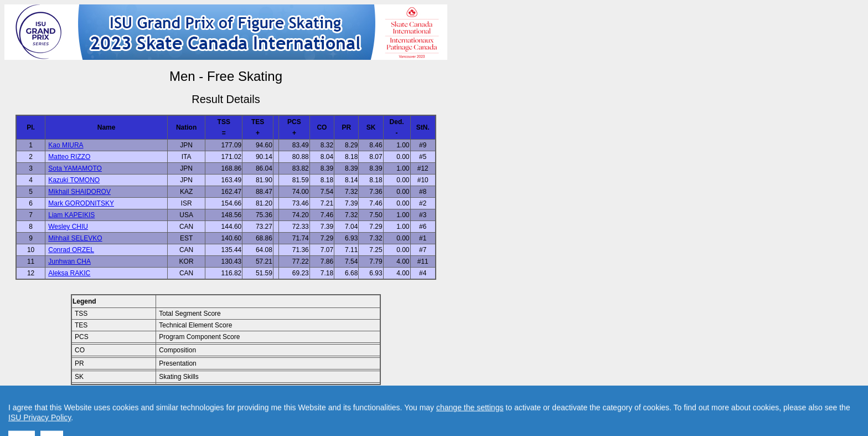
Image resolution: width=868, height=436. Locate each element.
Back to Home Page (179, 403)
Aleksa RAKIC (69, 273)
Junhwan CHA (69, 261)
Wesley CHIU (68, 227)
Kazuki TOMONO (74, 180)
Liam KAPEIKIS (71, 215)
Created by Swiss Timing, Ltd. (351, 403)
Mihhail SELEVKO (75, 238)
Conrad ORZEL (71, 250)
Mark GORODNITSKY (81, 203)
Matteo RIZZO (69, 157)
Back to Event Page (86, 403)
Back (132, 403)
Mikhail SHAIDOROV (79, 192)
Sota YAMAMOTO (75, 168)
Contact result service (265, 403)
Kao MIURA (66, 145)
